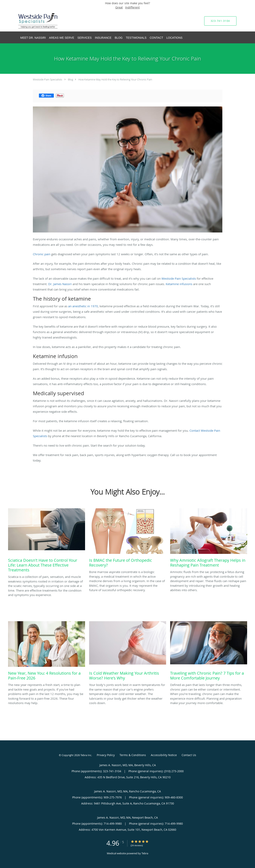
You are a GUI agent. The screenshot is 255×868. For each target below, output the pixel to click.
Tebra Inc (86, 755)
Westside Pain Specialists (47, 79)
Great (119, 7)
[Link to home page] (32, 21)
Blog (71, 79)
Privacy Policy (106, 755)
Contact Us (189, 755)
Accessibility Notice (164, 755)
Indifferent (132, 7)
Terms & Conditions (133, 755)
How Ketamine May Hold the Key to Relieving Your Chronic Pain (115, 79)
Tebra (145, 853)
